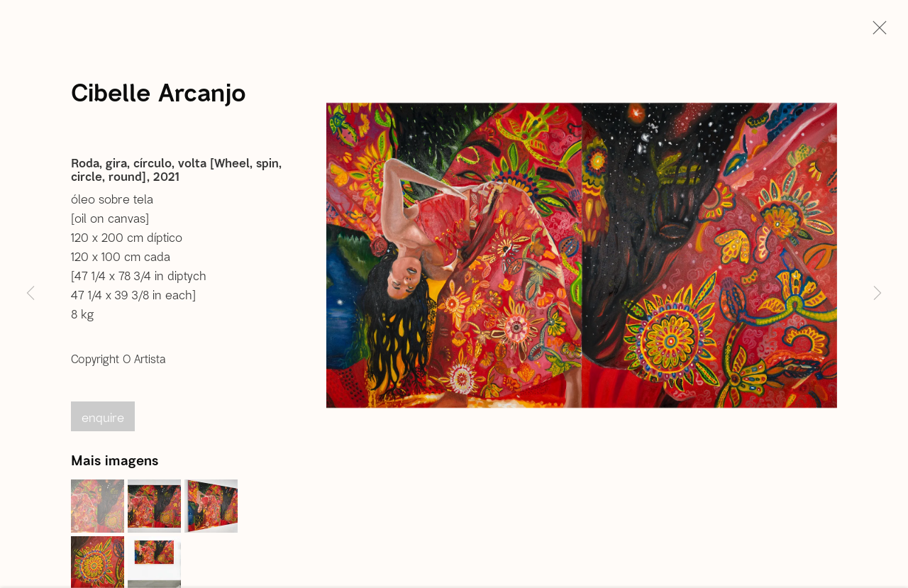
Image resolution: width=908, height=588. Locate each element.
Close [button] (876, 32)
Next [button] (877, 294)
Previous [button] (31, 294)
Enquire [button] (103, 420)
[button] (98, 509)
